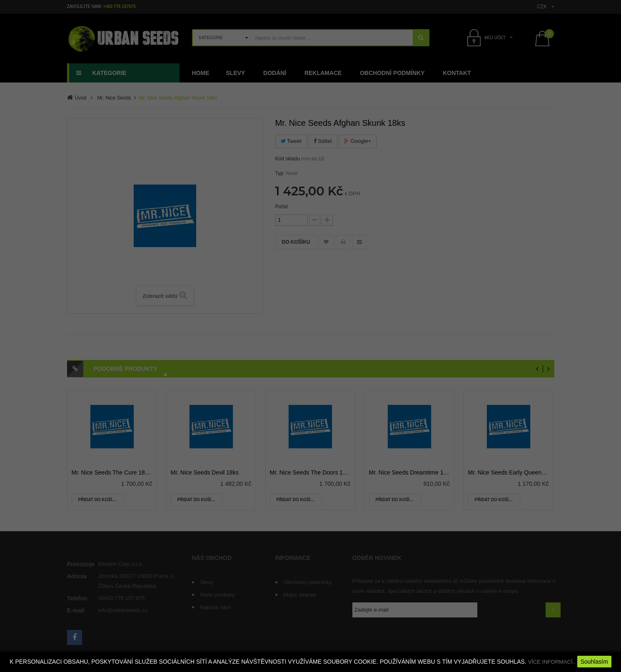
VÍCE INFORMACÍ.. (552, 662)
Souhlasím (594, 662)
